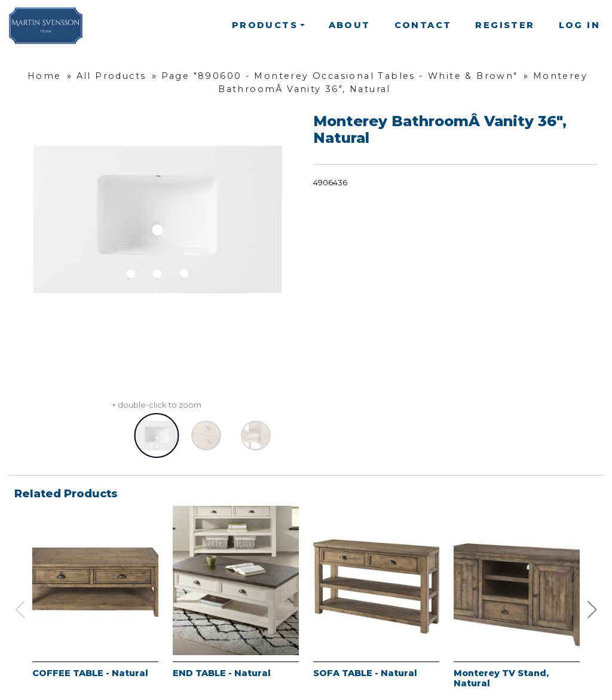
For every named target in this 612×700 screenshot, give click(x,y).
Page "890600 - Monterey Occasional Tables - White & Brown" (340, 76)
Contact (423, 25)
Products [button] (265, 25)
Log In (579, 25)
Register (505, 25)
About (350, 25)
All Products (111, 76)
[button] (592, 610)
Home (45, 76)
